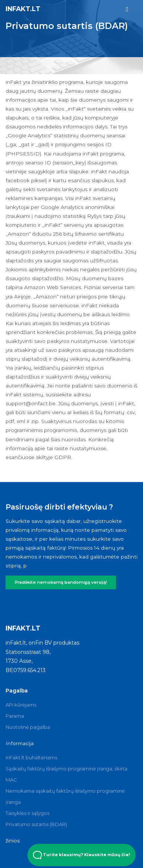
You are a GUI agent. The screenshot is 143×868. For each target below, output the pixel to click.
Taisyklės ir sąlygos (27, 813)
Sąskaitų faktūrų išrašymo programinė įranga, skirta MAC (66, 774)
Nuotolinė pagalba (28, 727)
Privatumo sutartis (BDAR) (36, 824)
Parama (15, 716)
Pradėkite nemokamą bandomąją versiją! (61, 582)
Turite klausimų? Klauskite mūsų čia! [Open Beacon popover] (82, 855)
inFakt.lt (23, 9)
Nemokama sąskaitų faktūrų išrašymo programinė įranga (65, 796)
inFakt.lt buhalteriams (31, 757)
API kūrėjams (21, 705)
